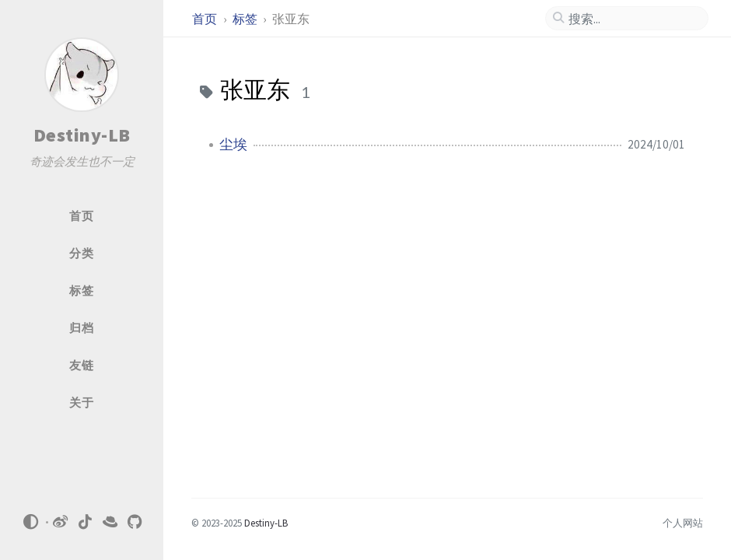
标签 (246, 19)
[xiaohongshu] (110, 522)
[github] (135, 522)
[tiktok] (86, 522)
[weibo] (61, 522)
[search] (633, 19)
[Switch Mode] (30, 522)
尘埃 (233, 145)
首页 (206, 19)
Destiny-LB (82, 135)
